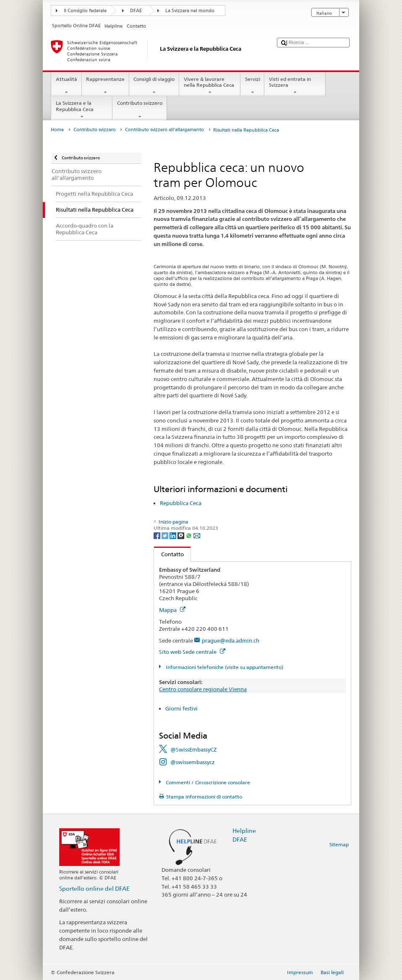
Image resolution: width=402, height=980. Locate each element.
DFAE (136, 11)
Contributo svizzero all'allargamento (164, 130)
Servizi (252, 86)
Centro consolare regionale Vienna (203, 689)
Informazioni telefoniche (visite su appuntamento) (224, 667)
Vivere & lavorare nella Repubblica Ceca (210, 86)
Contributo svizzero (140, 110)
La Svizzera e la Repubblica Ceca (82, 110)
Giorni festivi (181, 708)
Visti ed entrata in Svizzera (295, 86)
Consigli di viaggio (154, 86)
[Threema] (181, 535)
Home (57, 130)
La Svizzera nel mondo (190, 11)
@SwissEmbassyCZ (193, 749)
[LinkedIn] (174, 535)
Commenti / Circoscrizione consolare (207, 782)
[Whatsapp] (189, 535)
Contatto (169, 554)
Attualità (66, 86)
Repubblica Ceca (181, 503)
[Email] (197, 535)
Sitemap (339, 844)
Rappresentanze (106, 86)
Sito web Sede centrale (192, 652)
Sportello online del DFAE (94, 888)
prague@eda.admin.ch (231, 640)
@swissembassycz (193, 762)
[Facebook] (158, 535)
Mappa (172, 610)
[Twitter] (166, 535)
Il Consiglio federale (85, 11)
